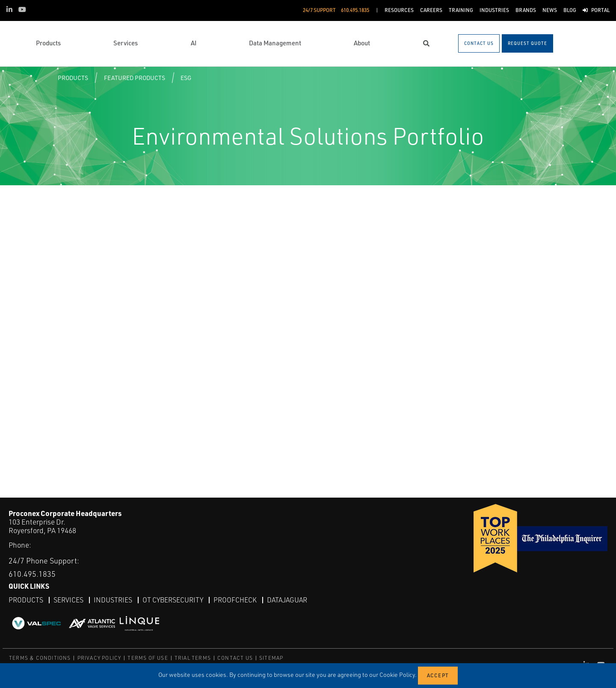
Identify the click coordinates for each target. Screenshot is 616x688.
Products (73, 78)
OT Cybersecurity (173, 600)
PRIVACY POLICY (99, 658)
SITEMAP (271, 658)
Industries (113, 600)
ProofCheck (235, 600)
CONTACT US (235, 658)
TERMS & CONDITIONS (40, 658)
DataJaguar (287, 600)
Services (68, 600)
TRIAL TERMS (193, 658)
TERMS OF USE (148, 658)
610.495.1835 (32, 574)
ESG (186, 78)
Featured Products (135, 78)
